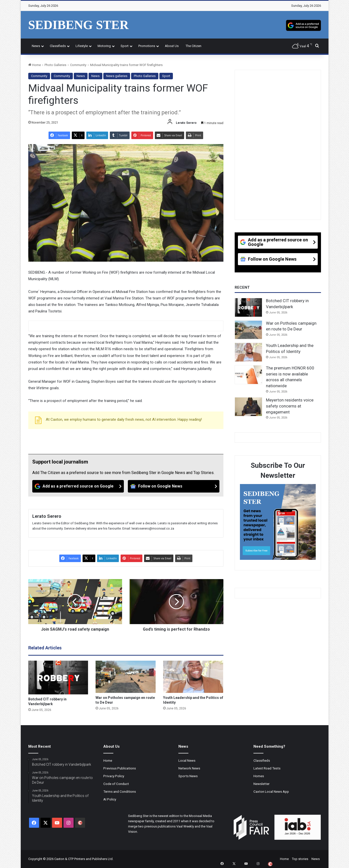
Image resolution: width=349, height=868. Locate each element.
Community (78, 65)
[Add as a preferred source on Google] (303, 25)
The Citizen (194, 46)
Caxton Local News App (271, 791)
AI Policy (110, 799)
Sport (125, 46)
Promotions (147, 46)
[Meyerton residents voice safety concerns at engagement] (248, 407)
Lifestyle (82, 46)
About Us (172, 46)
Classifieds (58, 46)
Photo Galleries (55, 65)
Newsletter (262, 784)
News (36, 46)
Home (35, 65)
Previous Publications (120, 768)
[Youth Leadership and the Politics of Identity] (193, 677)
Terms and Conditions (120, 791)
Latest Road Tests (267, 768)
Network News (189, 768)
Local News (187, 760)
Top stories (300, 859)
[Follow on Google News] (174, 486)
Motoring (104, 46)
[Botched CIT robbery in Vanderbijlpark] (58, 678)
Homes (259, 776)
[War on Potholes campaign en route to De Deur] (126, 677)
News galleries (117, 76)
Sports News (188, 776)
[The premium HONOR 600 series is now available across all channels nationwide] (248, 375)
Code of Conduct (116, 784)
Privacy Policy (114, 776)
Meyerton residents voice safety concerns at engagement (290, 406)
